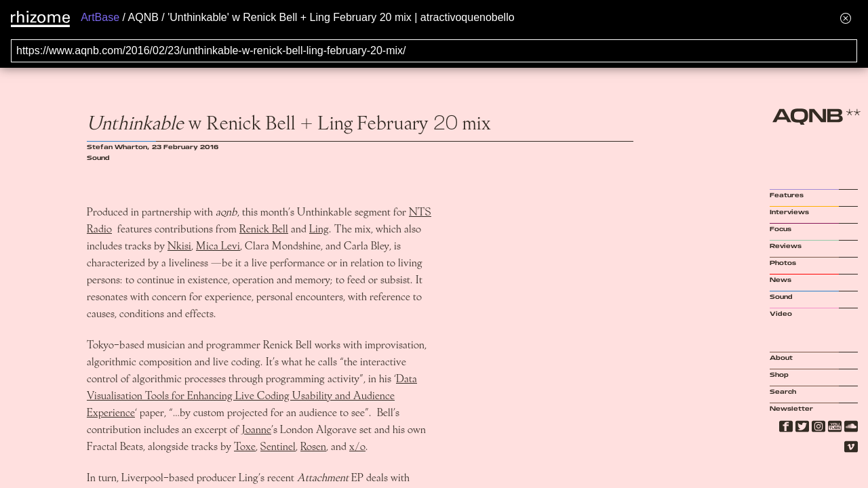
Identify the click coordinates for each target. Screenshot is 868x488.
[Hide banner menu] (846, 18)
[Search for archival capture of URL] (434, 51)
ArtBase (100, 17)
